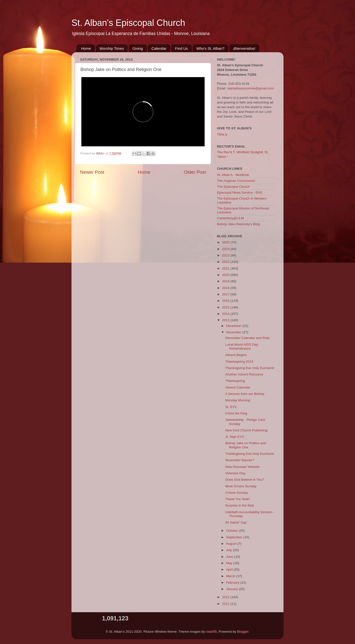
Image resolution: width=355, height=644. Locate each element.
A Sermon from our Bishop (245, 394)
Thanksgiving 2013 (239, 362)
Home (86, 48)
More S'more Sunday (241, 486)
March (231, 576)
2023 (226, 255)
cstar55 (211, 632)
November (234, 332)
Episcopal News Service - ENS (240, 193)
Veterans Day (235, 473)
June (230, 557)
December (234, 326)
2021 (226, 268)
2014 (226, 314)
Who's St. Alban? (211, 48)
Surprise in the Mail (240, 505)
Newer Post (92, 172)
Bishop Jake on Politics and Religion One (246, 445)
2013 (226, 320)
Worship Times (112, 48)
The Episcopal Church (233, 187)
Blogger (243, 632)
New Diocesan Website (242, 467)
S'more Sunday (237, 493)
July (230, 550)
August (232, 544)
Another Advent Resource (244, 374)
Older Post (195, 172)
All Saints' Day (236, 522)
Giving (138, 48)
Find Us (181, 48)
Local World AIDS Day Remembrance (242, 347)
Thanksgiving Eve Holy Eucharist (250, 368)
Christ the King (236, 413)
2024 (226, 249)
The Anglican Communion (236, 181)
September (235, 537)
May (230, 563)
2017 (226, 294)
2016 (226, 301)
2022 (226, 262)
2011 (226, 604)
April (230, 569)
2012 (226, 597)
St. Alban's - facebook (233, 175)
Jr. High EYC (235, 437)
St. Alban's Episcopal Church (128, 23)
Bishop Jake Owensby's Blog (238, 224)
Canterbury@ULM (230, 218)
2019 (226, 281)
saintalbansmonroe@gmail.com (250, 88)
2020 (226, 275)
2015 (226, 307)
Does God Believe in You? (245, 480)
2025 (226, 242)
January (232, 589)
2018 (226, 288)
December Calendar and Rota (247, 338)
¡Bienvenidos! (244, 48)
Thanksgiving (235, 381)
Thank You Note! (238, 499)
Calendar (159, 48)
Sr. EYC (231, 407)
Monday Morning (238, 400)
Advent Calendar (238, 387)
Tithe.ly (222, 134)
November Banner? (240, 460)
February (233, 583)
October (232, 531)
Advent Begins (236, 355)
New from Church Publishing (246, 430)
